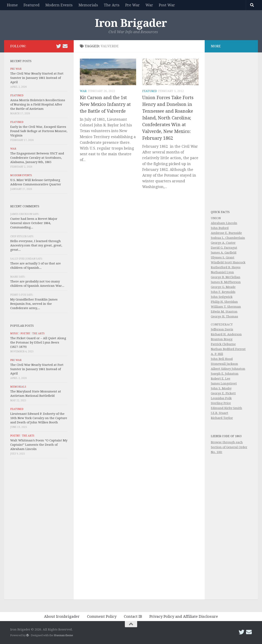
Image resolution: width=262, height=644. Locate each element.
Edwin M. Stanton (224, 312)
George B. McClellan (226, 277)
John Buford (220, 228)
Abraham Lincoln (224, 223)
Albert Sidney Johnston (228, 369)
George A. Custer (223, 243)
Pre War (133, 5)
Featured (32, 5)
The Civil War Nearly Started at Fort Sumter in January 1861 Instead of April (37, 78)
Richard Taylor (222, 418)
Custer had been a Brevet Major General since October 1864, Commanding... (34, 223)
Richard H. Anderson (226, 334)
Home (12, 5)
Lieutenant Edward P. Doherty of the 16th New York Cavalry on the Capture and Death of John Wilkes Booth (39, 418)
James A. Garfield (224, 253)
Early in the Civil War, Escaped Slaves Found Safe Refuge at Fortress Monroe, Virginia (39, 131)
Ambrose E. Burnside (226, 233)
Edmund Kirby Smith (226, 408)
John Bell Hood (222, 359)
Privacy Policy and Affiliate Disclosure (184, 616)
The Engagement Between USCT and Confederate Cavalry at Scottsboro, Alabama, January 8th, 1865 (37, 158)
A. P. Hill (217, 354)
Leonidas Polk (221, 398)
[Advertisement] (39, 530)
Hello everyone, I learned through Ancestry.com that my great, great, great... (36, 245)
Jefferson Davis (222, 329)
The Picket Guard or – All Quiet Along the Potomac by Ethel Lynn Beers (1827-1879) (38, 342)
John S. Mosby (221, 388)
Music (14, 333)
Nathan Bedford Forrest (228, 349)
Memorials (88, 5)
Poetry (25, 333)
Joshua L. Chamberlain (228, 238)
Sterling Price (221, 403)
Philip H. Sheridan (224, 302)
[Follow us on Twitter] (59, 46)
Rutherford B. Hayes (226, 267)
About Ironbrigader (62, 616)
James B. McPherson (226, 282)
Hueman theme (63, 635)
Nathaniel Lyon (222, 272)
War (149, 5)
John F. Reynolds (223, 292)
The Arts (112, 5)
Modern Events (59, 5)
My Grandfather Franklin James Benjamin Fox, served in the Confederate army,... (34, 304)
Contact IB (133, 616)
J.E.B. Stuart (220, 413)
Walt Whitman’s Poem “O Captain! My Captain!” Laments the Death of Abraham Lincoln (39, 445)
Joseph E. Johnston (225, 374)
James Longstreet (224, 383)
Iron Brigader (131, 23)
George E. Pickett (223, 393)
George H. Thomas (224, 316)
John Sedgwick (222, 297)
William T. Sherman (226, 307)
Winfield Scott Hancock (228, 262)
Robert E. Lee (221, 379)
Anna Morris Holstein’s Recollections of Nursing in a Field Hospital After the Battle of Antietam (38, 104)
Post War (167, 5)
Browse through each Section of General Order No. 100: (229, 447)
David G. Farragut (224, 248)
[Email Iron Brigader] (65, 46)
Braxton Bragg (222, 339)
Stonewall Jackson (224, 364)
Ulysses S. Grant (223, 257)
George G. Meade (223, 287)
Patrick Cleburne (223, 344)
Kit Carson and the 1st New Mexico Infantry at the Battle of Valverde (105, 104)
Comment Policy (102, 616)
